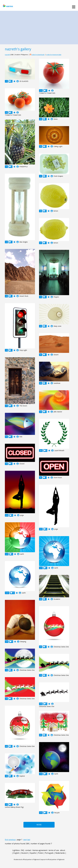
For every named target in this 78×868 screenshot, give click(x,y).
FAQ (22, 850)
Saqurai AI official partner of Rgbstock (52, 859)
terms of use (54, 850)
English (16, 853)
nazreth (7, 55)
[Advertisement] (39, 27)
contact (28, 850)
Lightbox (16, 850)
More (39, 825)
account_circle (18, 81)
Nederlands (60, 853)
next (25, 840)
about (63, 850)
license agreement (40, 850)
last (29, 840)
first (7, 840)
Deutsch (25, 853)
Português (49, 853)
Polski (41, 853)
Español (33, 853)
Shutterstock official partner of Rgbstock (27, 859)
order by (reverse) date (54, 55)
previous (12, 840)
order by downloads (38, 55)
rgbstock (8, 6)
